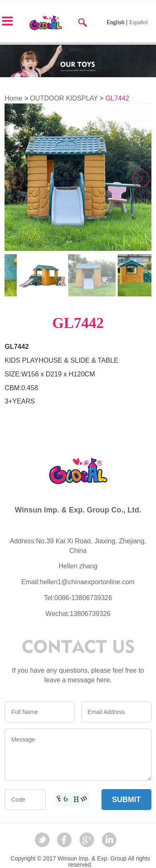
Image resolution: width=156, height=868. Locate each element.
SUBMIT (126, 800)
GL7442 (117, 98)
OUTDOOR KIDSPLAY (64, 98)
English (115, 22)
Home (14, 98)
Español (138, 22)
